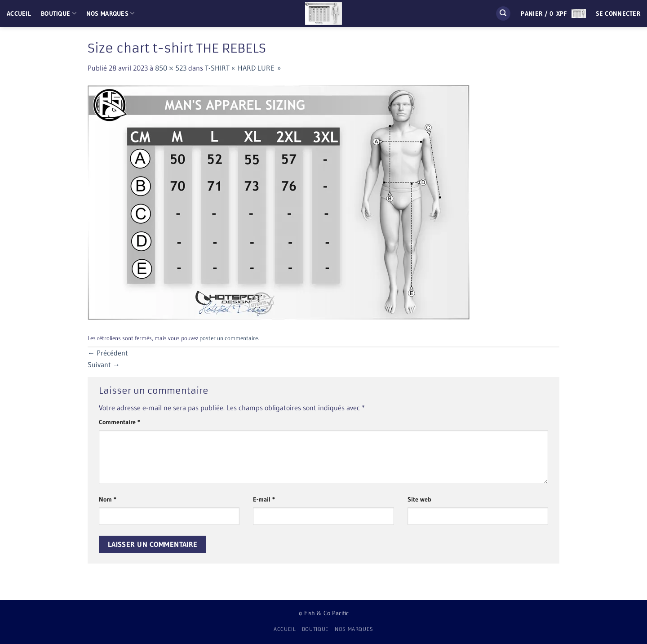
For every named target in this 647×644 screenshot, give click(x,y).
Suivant (104, 364)
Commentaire (120, 422)
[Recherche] (503, 14)
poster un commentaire (229, 338)
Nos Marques (111, 13)
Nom (108, 499)
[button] (553, 13)
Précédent (108, 353)
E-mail (264, 499)
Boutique (59, 13)
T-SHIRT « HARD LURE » (243, 68)
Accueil (19, 13)
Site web (419, 499)
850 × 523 (171, 68)
